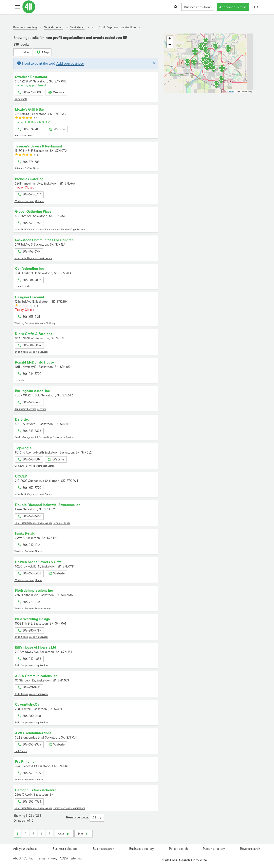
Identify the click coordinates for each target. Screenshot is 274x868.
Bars (17, 136)
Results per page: (77, 818)
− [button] (170, 45)
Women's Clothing (45, 323)
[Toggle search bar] (176, 7)
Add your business (233, 7)
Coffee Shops (32, 168)
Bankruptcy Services (64, 437)
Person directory (214, 849)
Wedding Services (24, 201)
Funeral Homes (43, 609)
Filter (23, 52)
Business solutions (198, 7)
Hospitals (19, 380)
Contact (29, 858)
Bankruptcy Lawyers (25, 409)
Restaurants (21, 99)
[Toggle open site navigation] (17, 7)
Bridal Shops (21, 352)
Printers (39, 780)
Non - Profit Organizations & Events (33, 230)
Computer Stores (45, 466)
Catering (40, 201)
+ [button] (170, 39)
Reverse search (250, 849)
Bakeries (19, 168)
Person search (178, 849)
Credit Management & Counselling (33, 437)
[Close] (154, 63)
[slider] (24, 118)
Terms (41, 858)
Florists (39, 551)
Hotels (18, 286)
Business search (103, 849)
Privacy (52, 858)
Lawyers (41, 409)
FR (256, 7)
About (17, 858)
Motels (26, 286)
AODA (64, 858)
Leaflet (231, 91)
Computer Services (25, 466)
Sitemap (76, 858)
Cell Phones (21, 751)
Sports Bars (26, 136)
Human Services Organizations (69, 230)
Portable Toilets (61, 523)
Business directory (141, 849)
